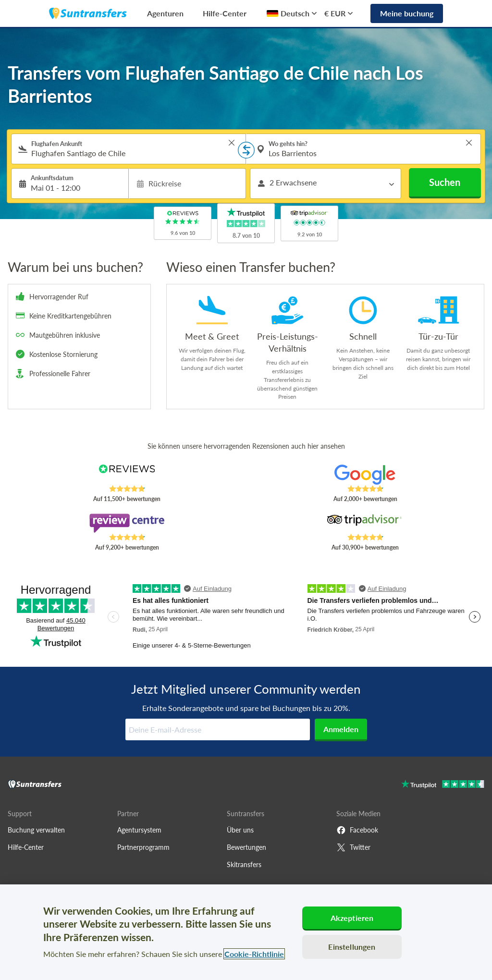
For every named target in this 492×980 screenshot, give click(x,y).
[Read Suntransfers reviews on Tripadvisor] (365, 523)
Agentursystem (139, 830)
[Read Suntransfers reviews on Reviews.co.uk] (127, 475)
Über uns (240, 830)
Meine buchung (407, 13)
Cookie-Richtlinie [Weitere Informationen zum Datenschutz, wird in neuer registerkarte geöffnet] (254, 954)
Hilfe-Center (225, 13)
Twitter (353, 847)
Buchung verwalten (36, 830)
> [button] (232, 143)
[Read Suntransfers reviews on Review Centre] (127, 523)
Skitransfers (244, 864)
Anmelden (341, 729)
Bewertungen (246, 847)
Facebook (357, 830)
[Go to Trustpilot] (443, 785)
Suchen (445, 182)
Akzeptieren (352, 918)
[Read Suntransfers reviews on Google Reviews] (365, 475)
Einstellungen (352, 947)
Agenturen (165, 13)
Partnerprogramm (143, 847)
